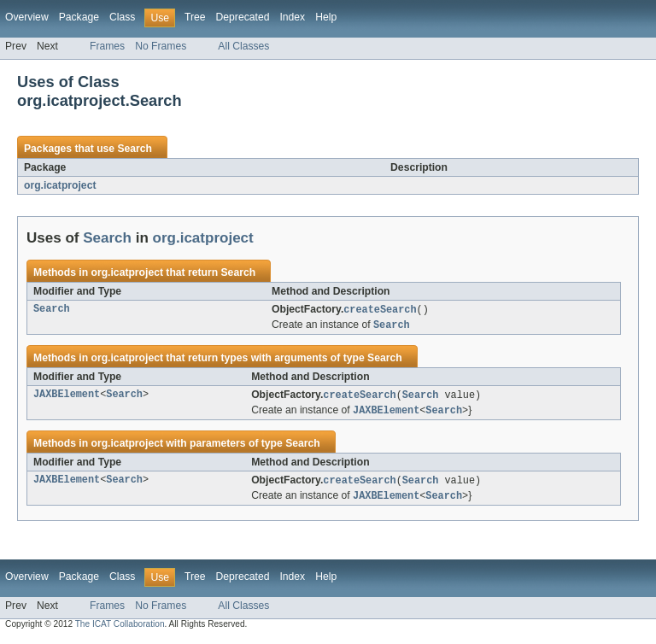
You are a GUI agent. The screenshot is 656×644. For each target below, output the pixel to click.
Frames (107, 46)
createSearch (380, 310)
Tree (195, 17)
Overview (27, 17)
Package (79, 17)
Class (122, 17)
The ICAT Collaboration (120, 629)
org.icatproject (60, 185)
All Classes (243, 46)
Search (135, 149)
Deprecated (243, 17)
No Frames (161, 46)
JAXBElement (67, 397)
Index (292, 17)
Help (326, 17)
